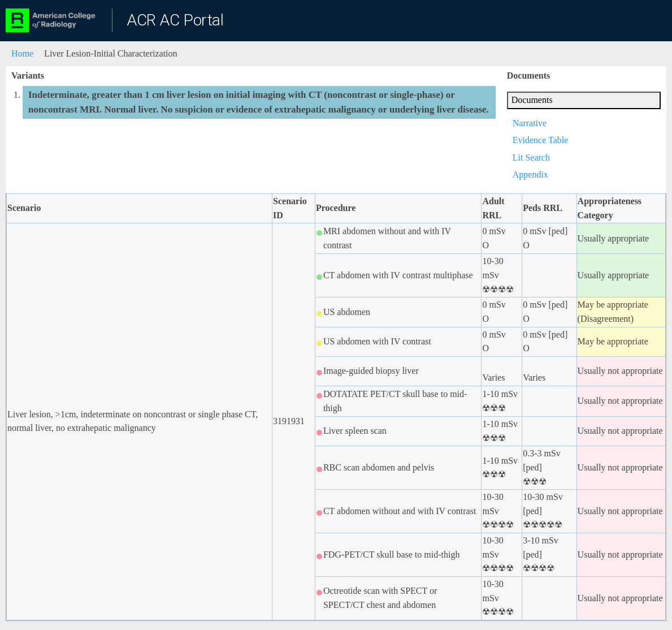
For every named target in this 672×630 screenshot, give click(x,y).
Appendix (530, 174)
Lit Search (531, 157)
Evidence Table (541, 140)
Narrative (530, 123)
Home (22, 53)
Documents (532, 100)
